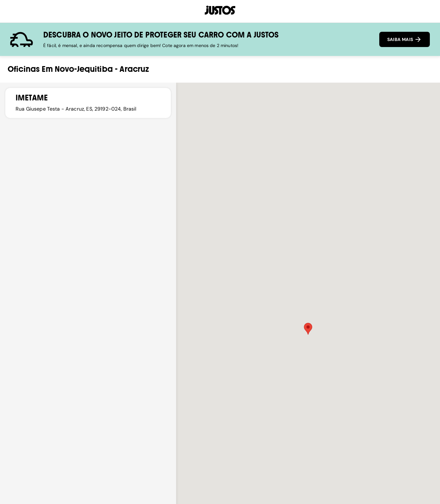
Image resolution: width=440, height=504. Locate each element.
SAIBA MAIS (405, 39)
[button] (308, 329)
